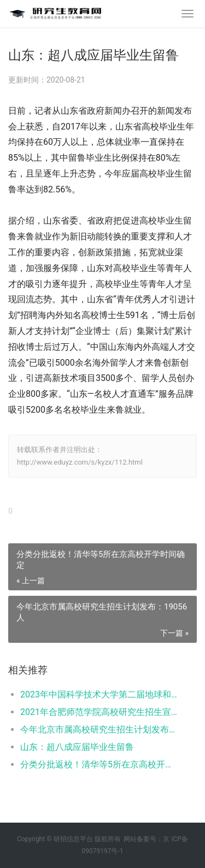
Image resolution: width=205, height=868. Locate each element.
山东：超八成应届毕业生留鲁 (77, 747)
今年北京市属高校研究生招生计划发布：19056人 (100, 729)
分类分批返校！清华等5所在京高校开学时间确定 (100, 764)
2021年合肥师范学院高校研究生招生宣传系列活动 (100, 712)
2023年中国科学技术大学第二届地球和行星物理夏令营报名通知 (100, 694)
